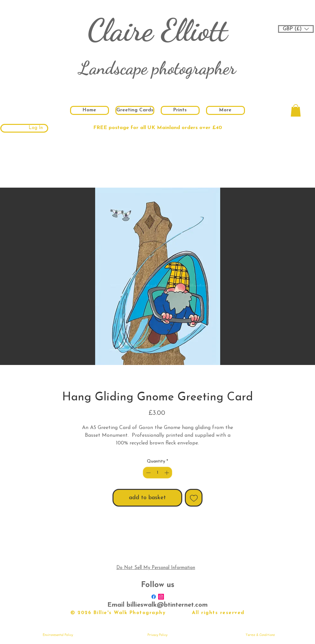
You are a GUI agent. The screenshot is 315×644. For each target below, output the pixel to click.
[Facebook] (154, 597)
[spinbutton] (157, 473)
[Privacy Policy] (157, 635)
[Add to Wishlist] (194, 498)
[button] (296, 29)
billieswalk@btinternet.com (167, 605)
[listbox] (296, 29)
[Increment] (167, 473)
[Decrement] (148, 473)
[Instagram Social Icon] (161, 597)
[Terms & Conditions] (260, 635)
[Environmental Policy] (58, 635)
